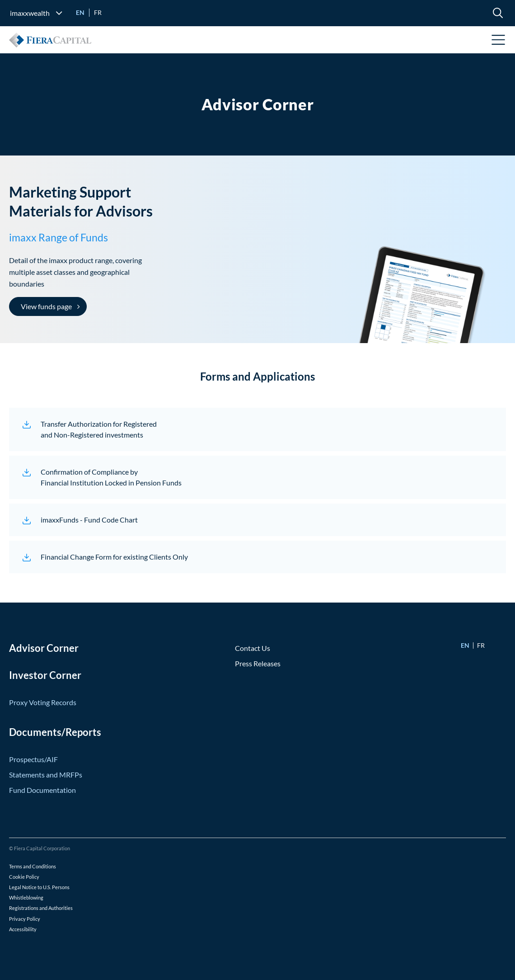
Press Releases (258, 663)
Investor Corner (45, 675)
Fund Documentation (42, 790)
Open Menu (499, 40)
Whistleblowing (26, 898)
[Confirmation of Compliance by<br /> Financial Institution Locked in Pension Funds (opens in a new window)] (257, 477)
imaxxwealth (30, 13)
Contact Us (253, 648)
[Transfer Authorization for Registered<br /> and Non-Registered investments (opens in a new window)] (257, 429)
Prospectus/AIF (33, 759)
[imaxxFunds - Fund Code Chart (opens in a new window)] (257, 520)
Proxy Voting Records (43, 702)
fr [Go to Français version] (98, 12)
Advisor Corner (44, 648)
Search (498, 13)
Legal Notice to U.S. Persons (39, 887)
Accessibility (23, 929)
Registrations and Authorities (41, 908)
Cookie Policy (24, 877)
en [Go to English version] (80, 12)
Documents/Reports (55, 732)
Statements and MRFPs (46, 775)
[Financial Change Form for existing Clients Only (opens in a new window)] (257, 557)
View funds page (46, 306)
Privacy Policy (25, 919)
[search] (498, 13)
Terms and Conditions (33, 866)
